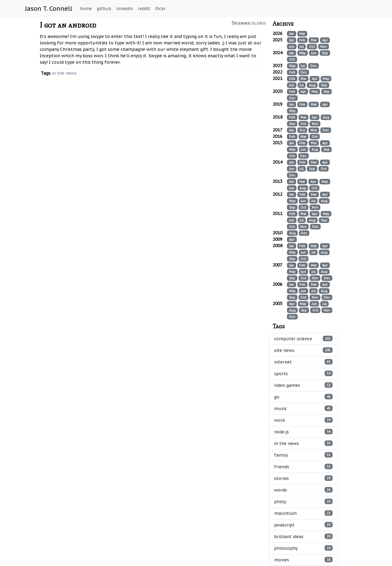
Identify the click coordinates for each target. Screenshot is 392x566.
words (303, 490)
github (104, 9)
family (303, 455)
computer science (303, 339)
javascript (303, 525)
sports (303, 374)
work (303, 420)
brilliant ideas (303, 536)
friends (303, 467)
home (86, 9)
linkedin (124, 9)
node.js (303, 432)
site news (303, 350)
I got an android (68, 25)
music (303, 408)
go (303, 397)
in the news (64, 73)
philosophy (303, 548)
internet (303, 362)
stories (303, 478)
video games (303, 385)
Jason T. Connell (49, 9)
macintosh (303, 513)
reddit (144, 9)
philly (303, 502)
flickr (160, 9)
